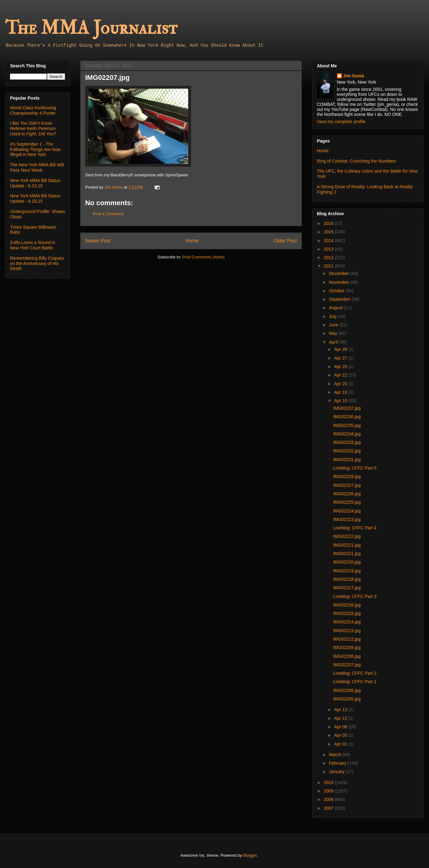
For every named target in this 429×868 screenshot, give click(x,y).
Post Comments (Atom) (203, 257)
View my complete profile (341, 122)
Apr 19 (341, 392)
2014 (329, 241)
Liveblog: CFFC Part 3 (355, 596)
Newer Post (98, 241)
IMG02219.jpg (347, 571)
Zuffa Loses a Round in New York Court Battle (33, 245)
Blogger (250, 855)
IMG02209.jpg (347, 647)
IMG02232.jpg (347, 451)
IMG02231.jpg (347, 460)
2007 (329, 808)
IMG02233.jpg (347, 442)
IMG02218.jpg (347, 579)
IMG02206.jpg (347, 690)
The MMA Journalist (91, 28)
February (338, 763)
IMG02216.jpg (347, 605)
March (336, 755)
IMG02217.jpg (347, 588)
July (333, 316)
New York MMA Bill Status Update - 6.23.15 (35, 183)
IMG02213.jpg (347, 631)
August (336, 308)
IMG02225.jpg (347, 502)
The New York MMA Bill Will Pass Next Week (37, 167)
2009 (329, 791)
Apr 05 (341, 735)
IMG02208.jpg (347, 656)
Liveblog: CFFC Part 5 (355, 468)
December (339, 273)
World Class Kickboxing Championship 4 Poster (33, 110)
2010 (329, 782)
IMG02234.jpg (347, 434)
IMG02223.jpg (347, 519)
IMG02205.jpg (347, 699)
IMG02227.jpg (347, 485)
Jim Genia (354, 76)
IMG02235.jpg (347, 425)
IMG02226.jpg (347, 494)
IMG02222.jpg (347, 536)
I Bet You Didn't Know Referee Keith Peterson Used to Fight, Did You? (33, 128)
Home (192, 241)
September (340, 299)
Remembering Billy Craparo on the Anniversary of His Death (37, 263)
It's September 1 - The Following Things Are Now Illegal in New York (35, 149)
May (333, 333)
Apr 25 (341, 366)
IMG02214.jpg (347, 622)
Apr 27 (341, 358)
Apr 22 (341, 375)
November (339, 282)
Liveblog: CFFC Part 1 (355, 682)
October (337, 291)
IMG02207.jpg (347, 665)
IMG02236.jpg (347, 417)
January (337, 772)
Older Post (285, 241)
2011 (329, 266)
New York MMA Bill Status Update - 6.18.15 (35, 198)
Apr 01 (341, 744)
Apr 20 (341, 384)
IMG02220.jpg (347, 562)
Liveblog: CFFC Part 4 (355, 528)
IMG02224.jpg (347, 511)
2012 (329, 257)
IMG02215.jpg (347, 613)
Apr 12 (341, 718)
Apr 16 (341, 401)
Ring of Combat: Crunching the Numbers (357, 161)
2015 (329, 232)
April (334, 342)
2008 (329, 799)
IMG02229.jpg (347, 476)
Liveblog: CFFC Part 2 (355, 673)
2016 (329, 223)
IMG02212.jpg (347, 639)
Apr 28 (341, 349)
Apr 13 (341, 709)
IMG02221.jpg (347, 545)
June (334, 325)
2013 (329, 249)
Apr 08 (341, 727)
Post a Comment (108, 214)
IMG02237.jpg (347, 408)
